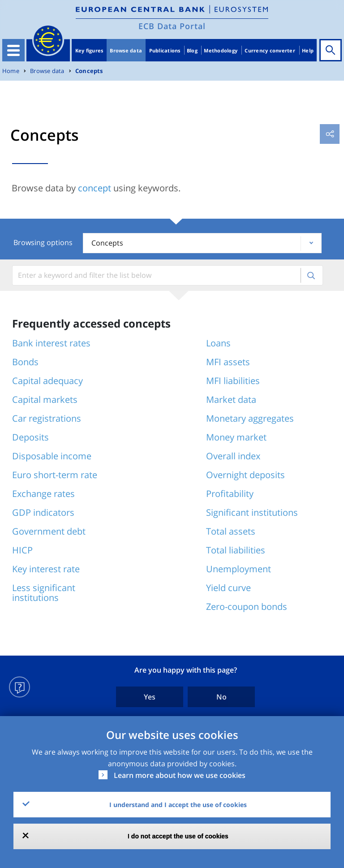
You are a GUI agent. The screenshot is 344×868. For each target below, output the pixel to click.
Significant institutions (252, 512)
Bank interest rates (51, 343)
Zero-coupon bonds (247, 607)
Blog (192, 50)
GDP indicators (43, 512)
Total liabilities (236, 550)
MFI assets (228, 362)
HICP (22, 550)
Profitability (230, 494)
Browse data (126, 50)
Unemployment (239, 569)
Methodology (221, 50)
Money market (236, 437)
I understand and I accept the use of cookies (178, 805)
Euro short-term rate (55, 475)
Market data (231, 399)
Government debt (49, 531)
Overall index (233, 456)
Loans (218, 343)
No (221, 697)
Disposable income (52, 456)
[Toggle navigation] (13, 50)
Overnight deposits (245, 475)
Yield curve (228, 588)
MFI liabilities (233, 381)
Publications (165, 50)
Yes (150, 697)
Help (308, 50)
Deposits (30, 437)
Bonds (25, 362)
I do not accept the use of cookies (178, 836)
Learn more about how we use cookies (180, 775)
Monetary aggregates (250, 418)
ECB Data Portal (172, 26)
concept (95, 188)
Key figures (89, 50)
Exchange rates (43, 494)
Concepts (89, 71)
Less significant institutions (44, 593)
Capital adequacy (47, 381)
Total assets (231, 531)
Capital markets (45, 399)
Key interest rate (46, 569)
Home (11, 71)
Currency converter (270, 50)
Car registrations (47, 418)
